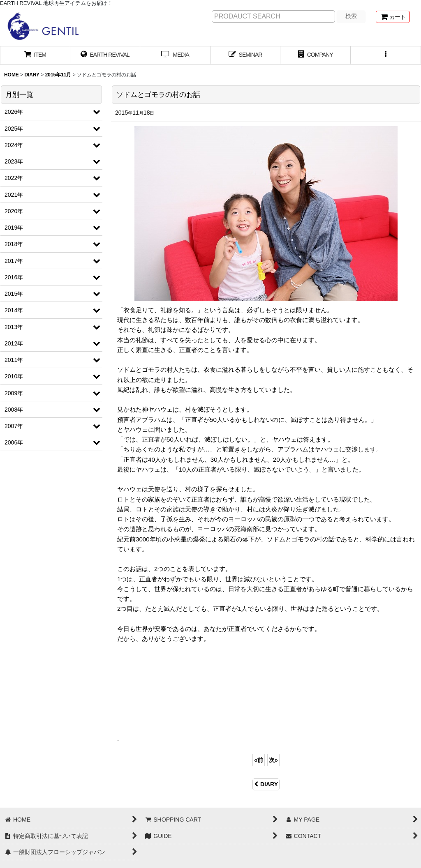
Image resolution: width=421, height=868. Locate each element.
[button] (386, 55)
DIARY (266, 784)
